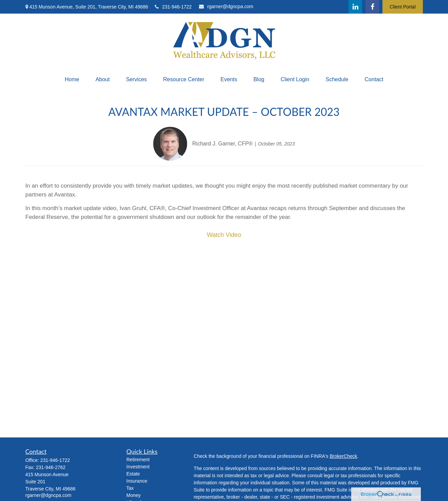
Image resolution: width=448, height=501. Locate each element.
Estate (133, 474)
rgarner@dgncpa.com (226, 6)
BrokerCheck (344, 456)
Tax (130, 488)
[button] (72, 80)
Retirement (138, 460)
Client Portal (402, 7)
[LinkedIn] (355, 7)
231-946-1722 (173, 7)
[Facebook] (372, 7)
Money (133, 495)
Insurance (137, 481)
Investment (138, 467)
